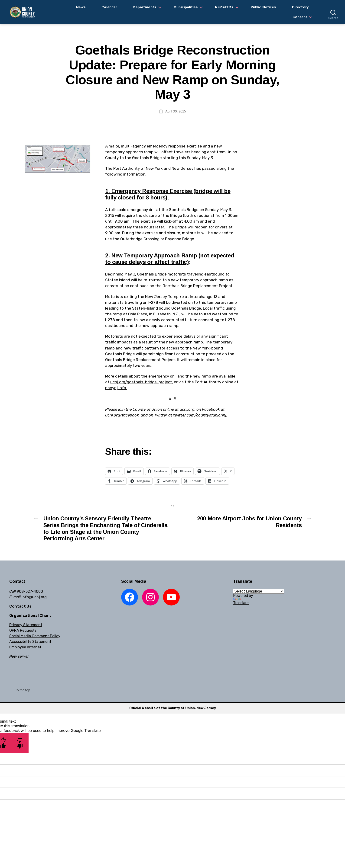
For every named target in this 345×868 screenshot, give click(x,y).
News (81, 7)
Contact (300, 17)
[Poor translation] (20, 743)
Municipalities (186, 7)
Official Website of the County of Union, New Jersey (173, 708)
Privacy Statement (26, 625)
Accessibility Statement (30, 642)
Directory (300, 7)
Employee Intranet (25, 647)
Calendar (109, 7)
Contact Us (20, 606)
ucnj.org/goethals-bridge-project (141, 382)
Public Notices (264, 7)
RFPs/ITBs (224, 7)
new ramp (202, 376)
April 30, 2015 (176, 111)
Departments (145, 7)
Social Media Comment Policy (35, 636)
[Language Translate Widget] (259, 591)
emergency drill (162, 376)
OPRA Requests (23, 630)
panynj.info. (116, 388)
